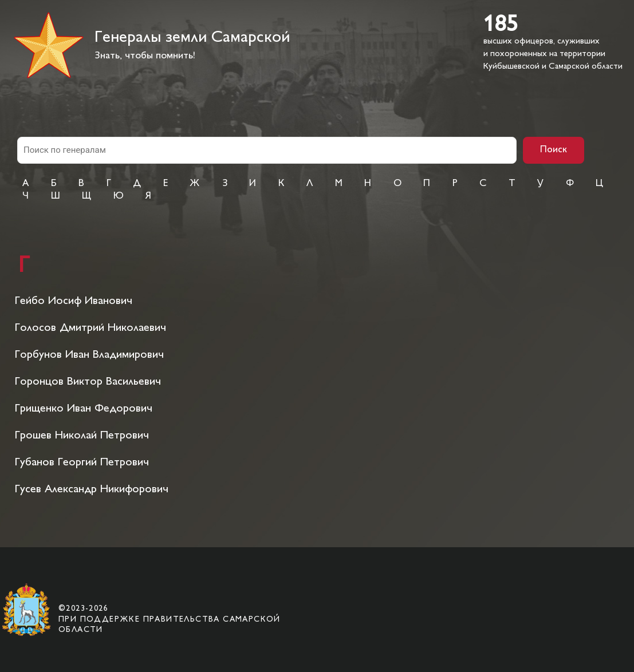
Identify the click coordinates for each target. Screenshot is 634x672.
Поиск (554, 150)
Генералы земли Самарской (192, 38)
